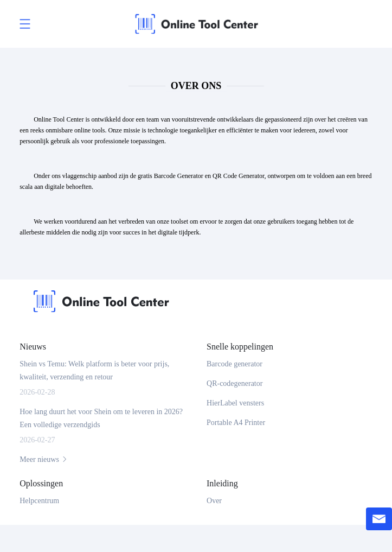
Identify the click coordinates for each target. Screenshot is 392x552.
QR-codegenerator (234, 383)
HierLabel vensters (235, 403)
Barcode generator (234, 364)
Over (214, 501)
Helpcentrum (39, 501)
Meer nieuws (44, 459)
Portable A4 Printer (236, 423)
